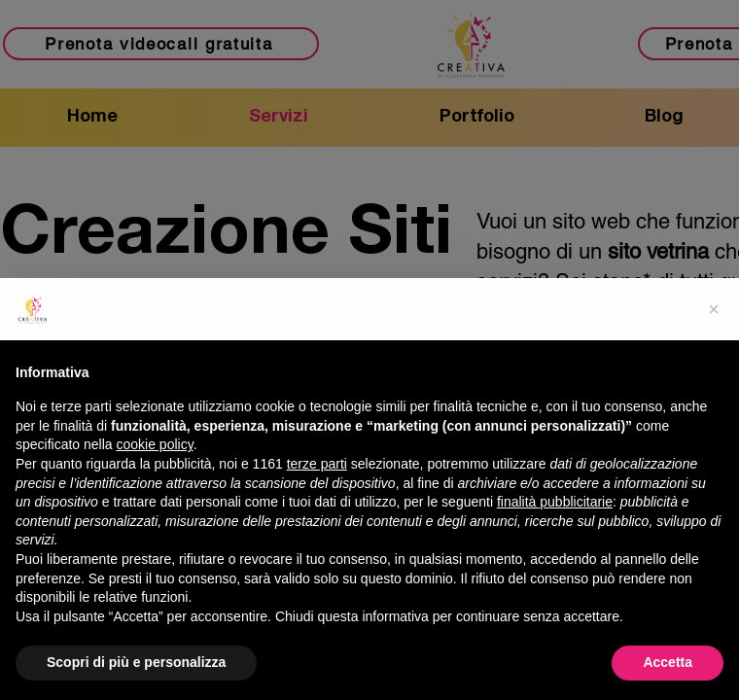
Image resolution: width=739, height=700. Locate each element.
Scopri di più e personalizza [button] (136, 662)
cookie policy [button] (155, 444)
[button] (714, 309)
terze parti (317, 464)
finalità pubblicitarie (555, 502)
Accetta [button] (668, 662)
